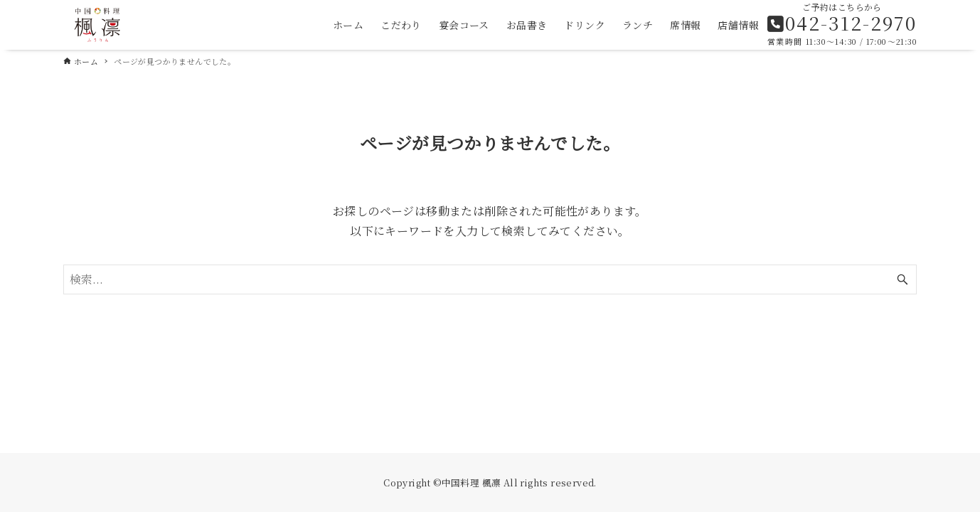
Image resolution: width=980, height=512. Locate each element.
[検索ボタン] (902, 279)
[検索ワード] (490, 279)
